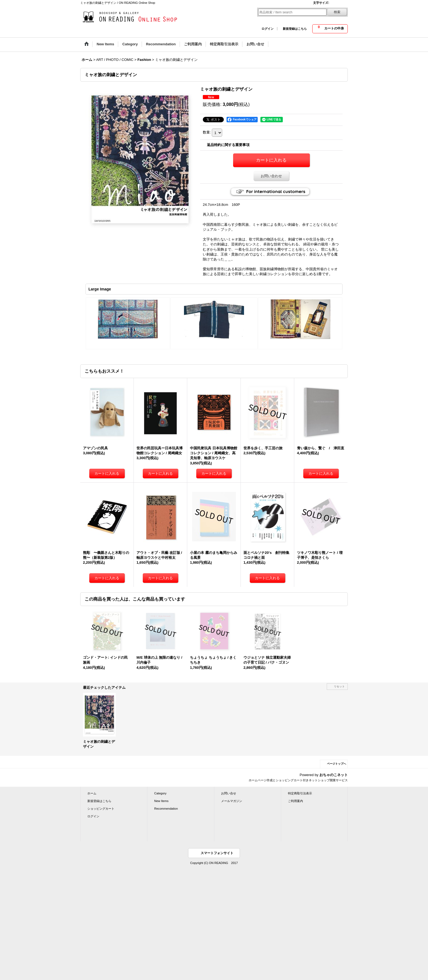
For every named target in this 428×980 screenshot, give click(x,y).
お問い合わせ (271, 176)
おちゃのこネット (334, 775)
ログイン (267, 29)
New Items (161, 801)
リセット (339, 686)
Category (160, 793)
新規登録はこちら (295, 29)
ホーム (92, 793)
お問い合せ (229, 793)
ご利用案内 (295, 801)
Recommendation (166, 809)
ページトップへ (337, 764)
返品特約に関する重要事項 (228, 145)
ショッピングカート (101, 809)
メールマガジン (232, 801)
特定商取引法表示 (300, 793)
